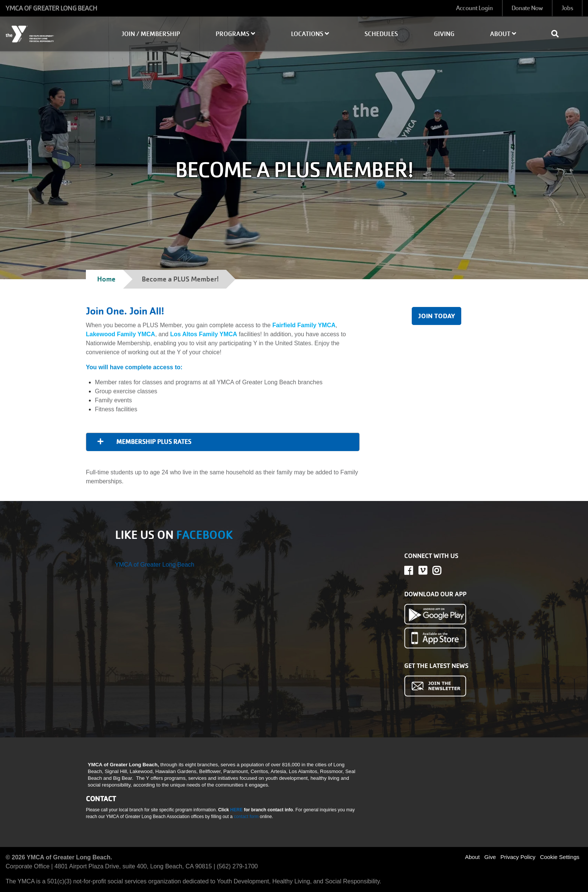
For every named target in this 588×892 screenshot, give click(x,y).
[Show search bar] (558, 34)
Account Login (474, 8)
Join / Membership (151, 34)
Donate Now (527, 8)
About (503, 34)
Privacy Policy (518, 857)
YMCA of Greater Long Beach (155, 565)
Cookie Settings (560, 857)
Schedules (381, 34)
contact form (247, 817)
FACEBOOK (205, 535)
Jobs (567, 8)
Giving (444, 34)
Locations (310, 34)
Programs (235, 34)
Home (106, 279)
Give (490, 857)
